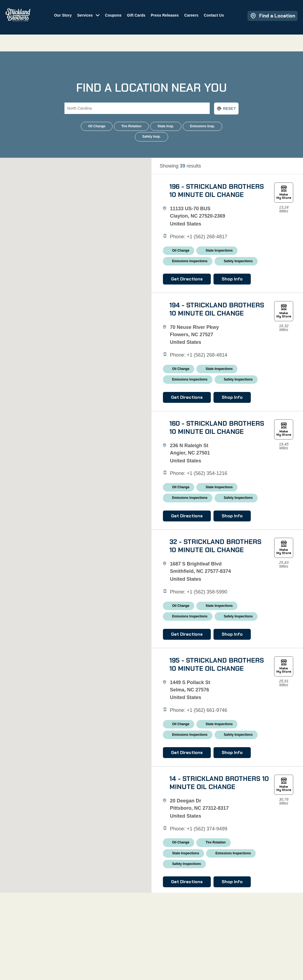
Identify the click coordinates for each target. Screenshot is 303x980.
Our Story (70, 21)
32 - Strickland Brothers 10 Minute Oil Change (216, 618)
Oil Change (97, 126)
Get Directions (192, 299)
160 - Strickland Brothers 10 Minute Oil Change (216, 478)
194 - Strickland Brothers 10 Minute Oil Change (216, 337)
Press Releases (172, 21)
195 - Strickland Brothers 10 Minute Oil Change (216, 759)
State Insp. (166, 126)
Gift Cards (143, 21)
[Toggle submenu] (103, 20)
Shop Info (237, 299)
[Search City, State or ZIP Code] (137, 108)
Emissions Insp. (202, 126)
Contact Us (221, 21)
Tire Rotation (131, 126)
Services (92, 21)
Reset (226, 109)
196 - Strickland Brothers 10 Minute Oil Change (216, 196)
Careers (199, 21)
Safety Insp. (151, 137)
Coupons (121, 21)
